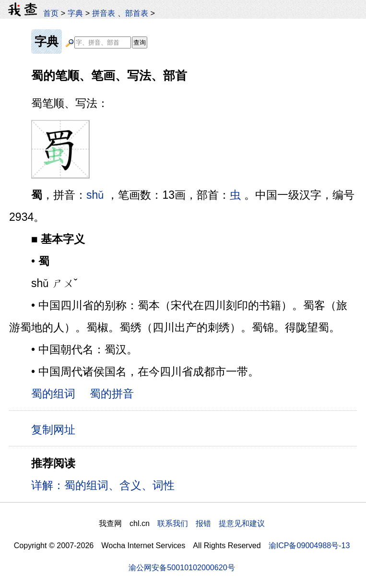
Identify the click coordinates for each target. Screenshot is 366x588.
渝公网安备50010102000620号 (182, 567)
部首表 (137, 13)
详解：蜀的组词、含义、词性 (103, 485)
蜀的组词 (53, 394)
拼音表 (104, 13)
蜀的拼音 (112, 394)
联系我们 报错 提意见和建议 (211, 523)
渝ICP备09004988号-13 (309, 545)
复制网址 (57, 429)
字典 (75, 13)
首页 (51, 13)
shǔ (95, 195)
